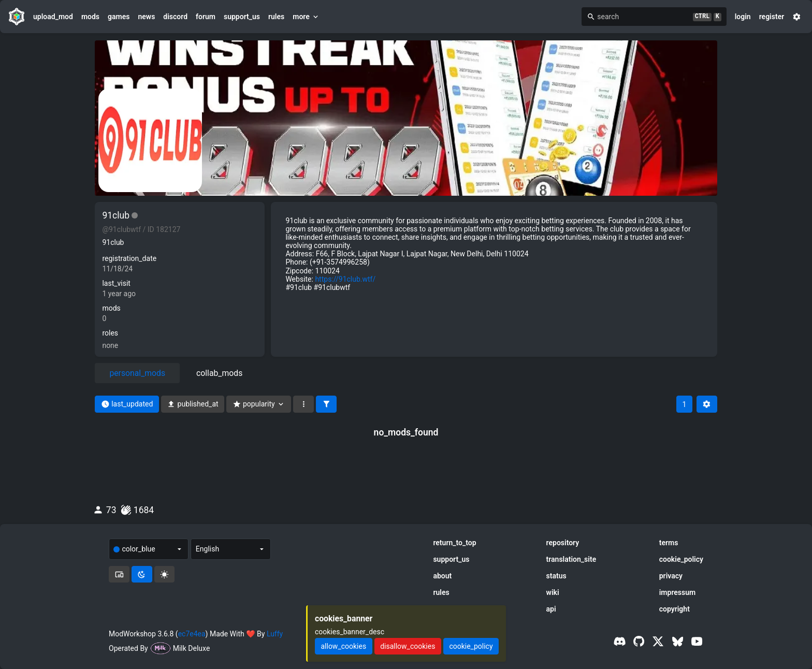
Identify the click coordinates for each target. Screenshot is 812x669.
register (772, 17)
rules (276, 17)
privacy (671, 576)
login (743, 17)
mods (90, 17)
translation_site (571, 559)
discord (175, 17)
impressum (678, 592)
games (119, 17)
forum (206, 17)
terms (669, 543)
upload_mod (53, 17)
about (442, 576)
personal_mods (137, 373)
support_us (242, 17)
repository (563, 543)
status (556, 576)
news (146, 17)
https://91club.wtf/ (345, 279)
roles (110, 333)
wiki (553, 592)
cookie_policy (681, 559)
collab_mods (219, 373)
